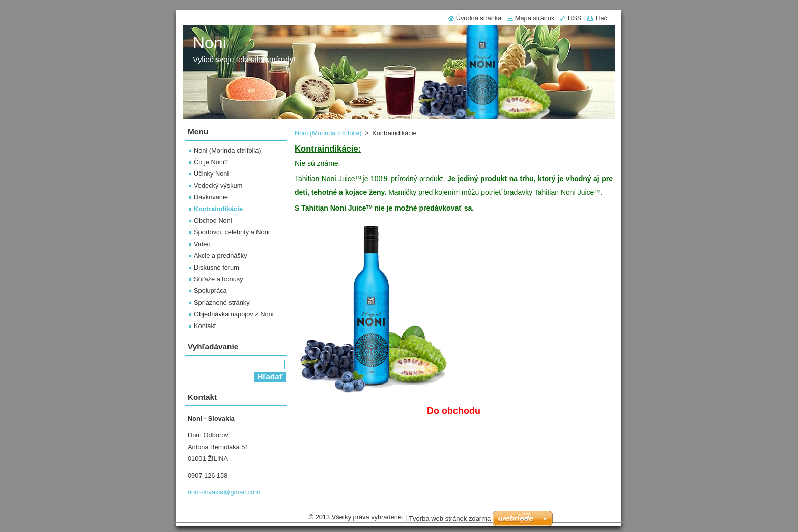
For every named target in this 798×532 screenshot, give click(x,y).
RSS (575, 18)
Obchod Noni (213, 220)
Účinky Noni (211, 174)
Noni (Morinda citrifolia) (329, 133)
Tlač (601, 18)
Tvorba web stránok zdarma (450, 521)
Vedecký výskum (218, 185)
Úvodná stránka (479, 18)
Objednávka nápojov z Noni (234, 314)
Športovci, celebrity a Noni (232, 232)
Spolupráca (210, 291)
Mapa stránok (535, 18)
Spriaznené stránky (222, 302)
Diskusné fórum (217, 267)
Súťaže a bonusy (219, 279)
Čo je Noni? (211, 162)
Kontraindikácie (218, 209)
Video (202, 244)
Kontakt (205, 326)
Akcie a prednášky (221, 256)
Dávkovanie (211, 197)
